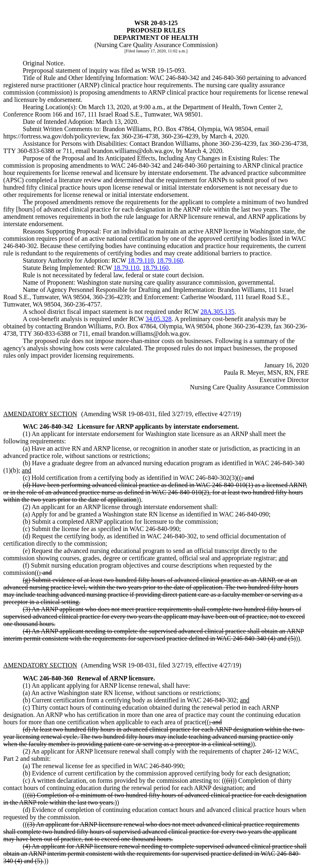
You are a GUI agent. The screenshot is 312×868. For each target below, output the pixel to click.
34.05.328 (158, 319)
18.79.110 (141, 260)
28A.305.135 (217, 312)
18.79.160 (170, 260)
